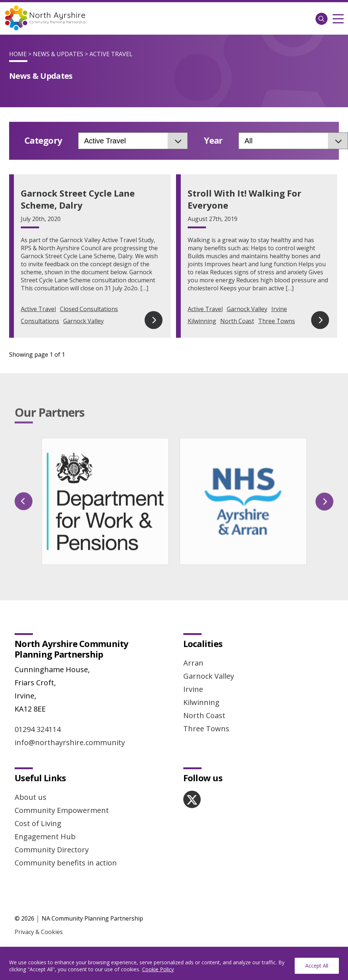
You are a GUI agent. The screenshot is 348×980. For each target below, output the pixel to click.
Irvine (279, 309)
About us (30, 780)
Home (18, 54)
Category (43, 141)
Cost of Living (38, 806)
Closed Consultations (89, 309)
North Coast (237, 321)
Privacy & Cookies (39, 914)
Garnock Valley (83, 321)
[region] (174, 963)
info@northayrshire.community (70, 725)
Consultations (40, 321)
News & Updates (58, 54)
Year (213, 141)
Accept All (317, 966)
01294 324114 (38, 712)
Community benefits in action (66, 845)
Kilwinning (202, 321)
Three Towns (277, 321)
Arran (193, 645)
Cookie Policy (158, 969)
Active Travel (38, 309)
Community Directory (52, 832)
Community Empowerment (62, 793)
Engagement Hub (45, 819)
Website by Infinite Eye (46, 939)
